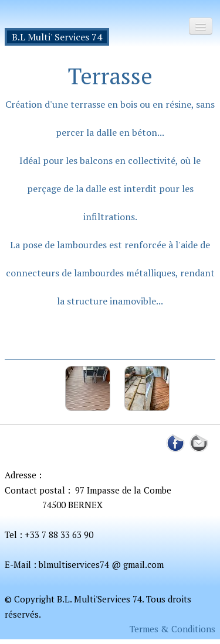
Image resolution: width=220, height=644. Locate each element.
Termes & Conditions (172, 629)
